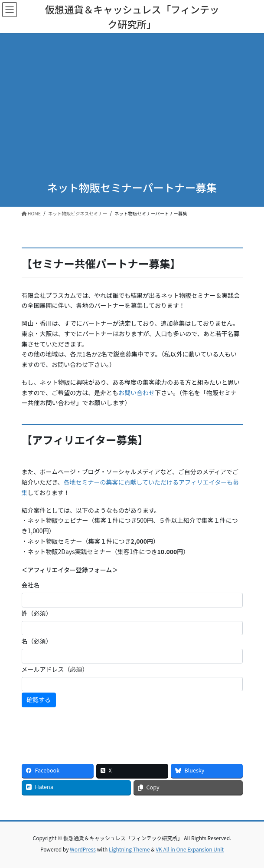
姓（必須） (37, 613)
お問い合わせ (137, 393)
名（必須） (37, 641)
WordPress (83, 849)
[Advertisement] (132, 109)
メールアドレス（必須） (55, 669)
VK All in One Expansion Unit (190, 849)
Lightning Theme (129, 849)
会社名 (31, 585)
